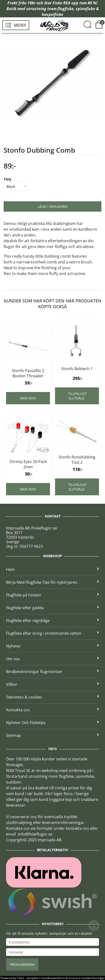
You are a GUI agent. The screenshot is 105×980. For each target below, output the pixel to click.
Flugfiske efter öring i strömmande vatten (52, 633)
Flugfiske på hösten (52, 595)
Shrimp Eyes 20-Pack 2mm (28, 464)
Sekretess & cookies (52, 697)
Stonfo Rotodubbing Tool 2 (77, 460)
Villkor (52, 684)
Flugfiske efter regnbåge (52, 621)
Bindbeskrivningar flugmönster (52, 672)
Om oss (52, 659)
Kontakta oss (52, 710)
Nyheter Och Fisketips (52, 723)
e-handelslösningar (92, 978)
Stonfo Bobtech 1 (77, 369)
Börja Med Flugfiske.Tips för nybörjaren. (52, 582)
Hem (52, 569)
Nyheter (52, 646)
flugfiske (66, 9)
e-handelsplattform (52, 978)
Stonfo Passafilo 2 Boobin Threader (28, 373)
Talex (21, 978)
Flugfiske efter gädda (52, 608)
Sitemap (52, 735)
